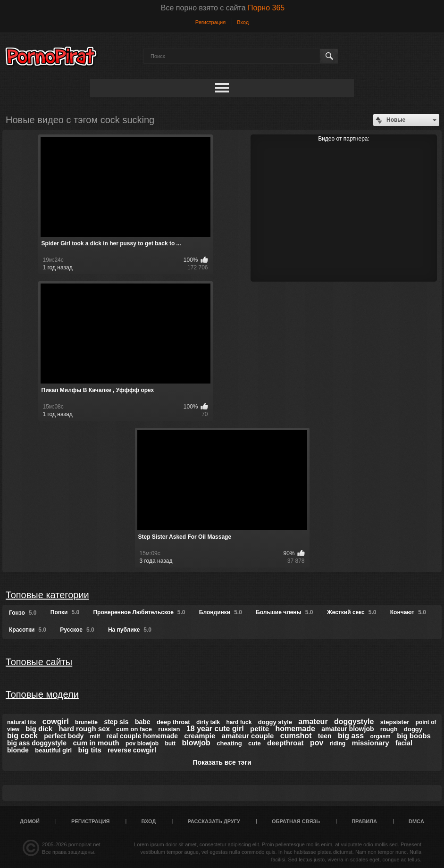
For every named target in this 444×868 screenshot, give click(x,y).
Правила (364, 821)
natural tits (21, 722)
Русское (77, 630)
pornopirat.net (84, 844)
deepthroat (285, 743)
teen (325, 736)
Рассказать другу (214, 821)
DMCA (416, 821)
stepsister (395, 722)
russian (169, 729)
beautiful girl (53, 750)
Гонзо (23, 613)
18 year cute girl (215, 729)
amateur (313, 722)
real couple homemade (142, 736)
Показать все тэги (222, 762)
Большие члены (284, 612)
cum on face (134, 729)
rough (389, 729)
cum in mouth (96, 743)
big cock (22, 736)
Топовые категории (47, 595)
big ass (351, 736)
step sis (116, 722)
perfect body (64, 736)
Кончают (408, 612)
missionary (370, 743)
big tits (90, 750)
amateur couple (248, 736)
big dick (39, 729)
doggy (413, 729)
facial (404, 743)
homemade (295, 729)
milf (95, 736)
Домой (30, 821)
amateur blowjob (348, 729)
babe (143, 722)
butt (170, 743)
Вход (243, 22)
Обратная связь (296, 821)
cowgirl (56, 722)
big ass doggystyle (37, 743)
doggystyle (354, 722)
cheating (229, 743)
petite (260, 729)
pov (317, 743)
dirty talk (208, 722)
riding (338, 743)
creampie (200, 736)
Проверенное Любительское (139, 612)
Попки (65, 612)
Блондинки (221, 612)
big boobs (414, 736)
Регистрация (210, 22)
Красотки (28, 630)
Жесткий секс (352, 612)
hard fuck (239, 722)
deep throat (173, 722)
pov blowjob (142, 743)
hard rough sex (84, 729)
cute (255, 743)
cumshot (296, 736)
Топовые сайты (39, 662)
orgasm (380, 736)
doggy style (275, 722)
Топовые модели (42, 694)
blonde (18, 750)
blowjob (196, 743)
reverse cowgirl (132, 750)
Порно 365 (266, 8)
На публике (130, 630)
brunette (86, 722)
